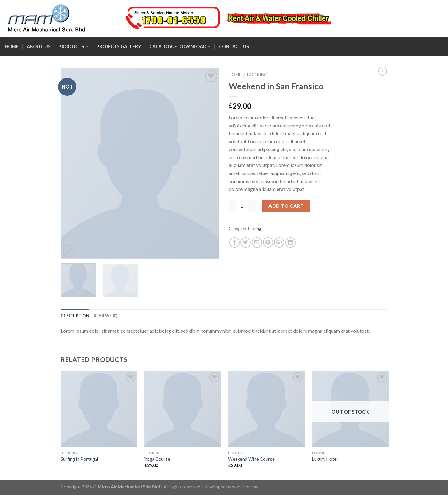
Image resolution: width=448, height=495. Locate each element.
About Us (39, 46)
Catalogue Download (180, 46)
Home (12, 46)
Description (75, 316)
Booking (257, 75)
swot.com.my (245, 487)
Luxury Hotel (325, 459)
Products (73, 46)
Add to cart (286, 206)
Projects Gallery (119, 46)
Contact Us (234, 46)
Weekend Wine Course (251, 459)
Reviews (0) (106, 316)
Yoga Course (157, 459)
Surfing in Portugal (79, 459)
